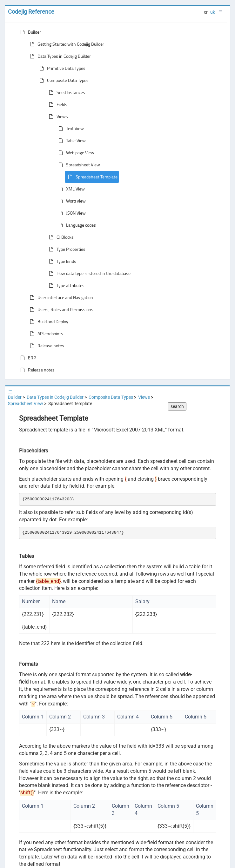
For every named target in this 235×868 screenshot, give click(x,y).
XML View (70, 189)
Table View (71, 141)
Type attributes (65, 285)
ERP (27, 358)
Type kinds (61, 261)
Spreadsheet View (78, 165)
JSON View (71, 213)
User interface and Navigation (60, 297)
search (177, 406)
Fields (57, 104)
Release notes (46, 346)
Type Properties (66, 249)
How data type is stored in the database (88, 273)
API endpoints (45, 334)
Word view (71, 201)
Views (57, 117)
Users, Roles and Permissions (60, 310)
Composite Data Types (63, 80)
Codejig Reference (31, 12)
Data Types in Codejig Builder (59, 56)
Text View (70, 129)
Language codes (76, 225)
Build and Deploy (48, 322)
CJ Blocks (60, 237)
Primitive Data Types (61, 68)
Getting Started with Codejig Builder (66, 44)
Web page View (75, 153)
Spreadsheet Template (91, 177)
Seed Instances (66, 92)
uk (213, 12)
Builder (29, 32)
